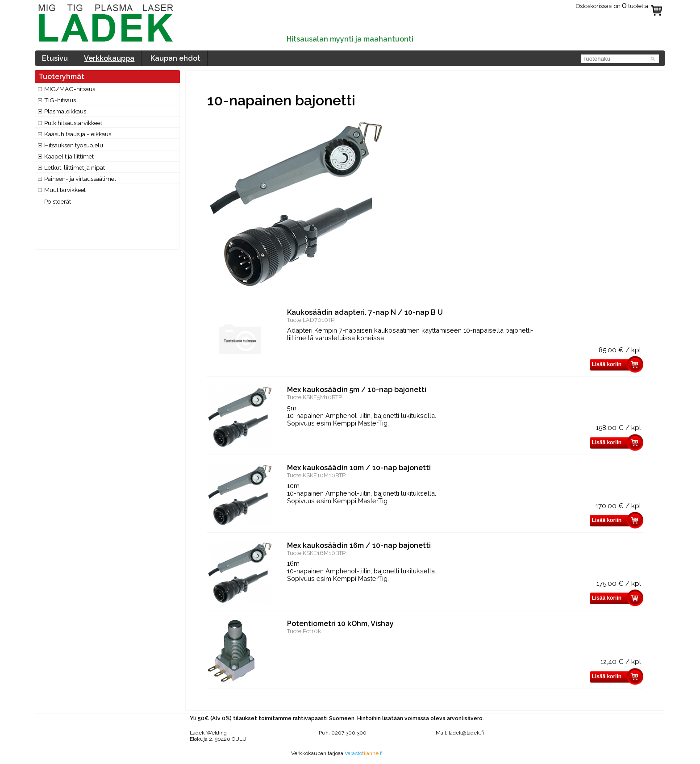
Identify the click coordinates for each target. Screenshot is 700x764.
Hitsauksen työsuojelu (74, 145)
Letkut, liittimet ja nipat (75, 167)
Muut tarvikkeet (65, 190)
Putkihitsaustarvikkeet (73, 123)
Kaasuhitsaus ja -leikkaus (78, 134)
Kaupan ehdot (175, 58)
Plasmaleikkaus (65, 111)
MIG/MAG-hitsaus (70, 89)
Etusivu (55, 58)
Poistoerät (58, 201)
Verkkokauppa (109, 58)
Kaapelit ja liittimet (69, 156)
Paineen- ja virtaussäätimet (80, 179)
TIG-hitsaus (60, 100)
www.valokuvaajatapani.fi (337, 760)
